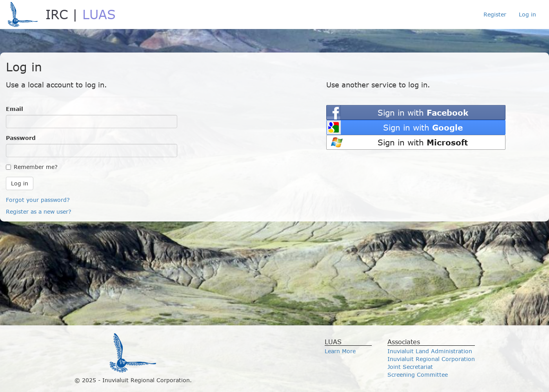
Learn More (340, 351)
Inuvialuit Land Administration (430, 351)
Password (21, 138)
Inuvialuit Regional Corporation (431, 359)
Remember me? (32, 167)
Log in (527, 14)
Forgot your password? (38, 200)
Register (495, 14)
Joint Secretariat (410, 367)
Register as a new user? (39, 211)
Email (15, 109)
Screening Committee (418, 375)
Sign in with (423, 112)
